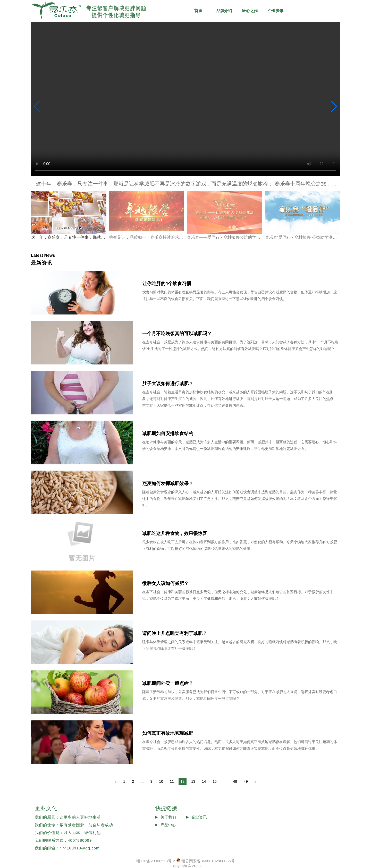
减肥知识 (301, 11)
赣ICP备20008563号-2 (156, 861)
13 (193, 781)
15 (215, 781)
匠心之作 (250, 11)
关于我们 (168, 817)
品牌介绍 (224, 11)
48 (235, 781)
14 (204, 781)
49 (246, 781)
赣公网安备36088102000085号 (208, 861)
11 (172, 781)
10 (161, 781)
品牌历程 (327, 11)
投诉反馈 (168, 833)
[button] (334, 106)
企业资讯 (276, 11)
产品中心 (168, 825)
